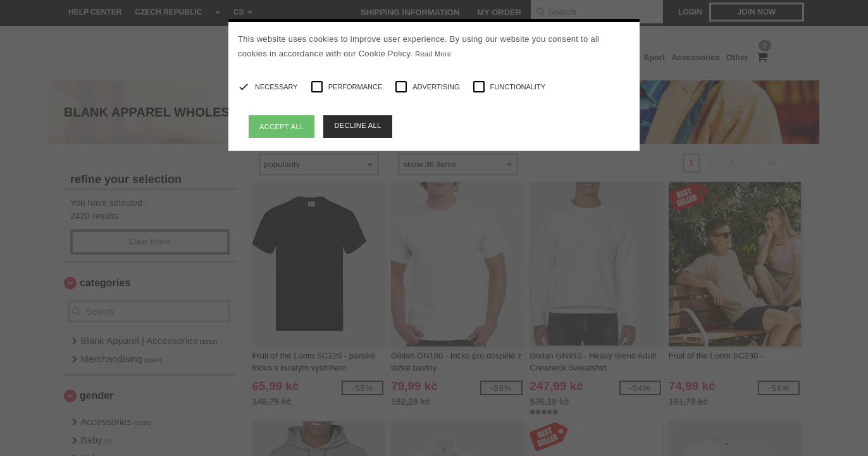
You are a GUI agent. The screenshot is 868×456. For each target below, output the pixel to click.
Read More (433, 54)
